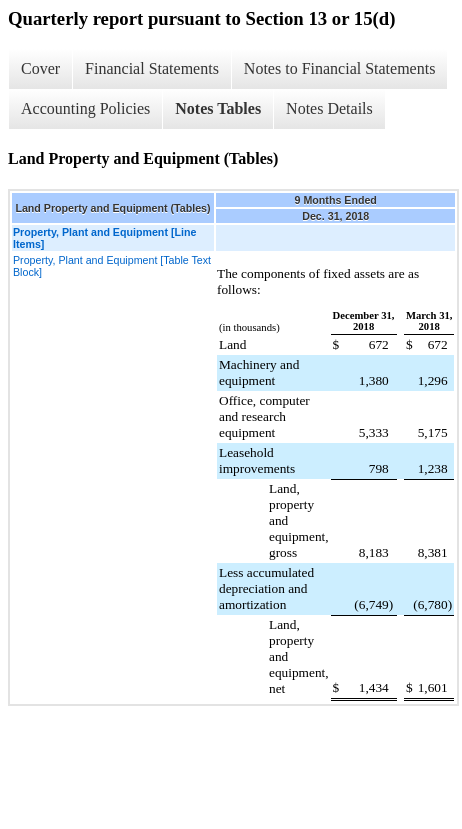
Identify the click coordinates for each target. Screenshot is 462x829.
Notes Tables (218, 108)
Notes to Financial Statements (340, 68)
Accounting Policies (85, 108)
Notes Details (329, 108)
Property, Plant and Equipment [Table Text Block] (112, 266)
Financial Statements (152, 68)
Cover (40, 68)
